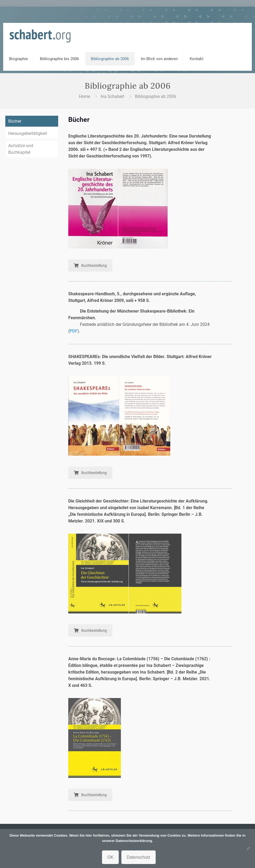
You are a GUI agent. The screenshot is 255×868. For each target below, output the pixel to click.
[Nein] (248, 848)
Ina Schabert (112, 96)
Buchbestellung (90, 265)
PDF (74, 331)
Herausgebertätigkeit (28, 133)
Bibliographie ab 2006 (156, 96)
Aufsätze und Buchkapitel (21, 149)
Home (84, 96)
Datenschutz (139, 857)
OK (110, 857)
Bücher (15, 121)
